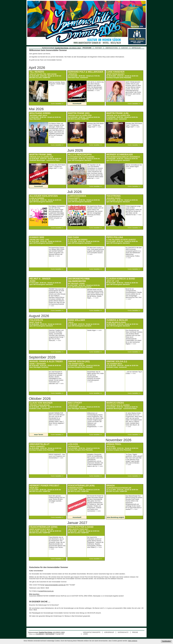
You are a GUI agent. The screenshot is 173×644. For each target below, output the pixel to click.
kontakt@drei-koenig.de (46, 591)
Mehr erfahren (133, 641)
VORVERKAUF (109, 632)
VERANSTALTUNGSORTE (92, 632)
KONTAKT (125, 48)
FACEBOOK (40, 634)
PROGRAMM (87, 48)
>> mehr (51, 86)
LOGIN (85, 634)
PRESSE (135, 632)
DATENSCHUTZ (123, 632)
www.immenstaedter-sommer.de (55, 585)
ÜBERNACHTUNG (112, 48)
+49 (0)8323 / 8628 (75, 48)
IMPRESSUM (136, 48)
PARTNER (98, 48)
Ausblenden (166, 641)
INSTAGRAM (50, 634)
